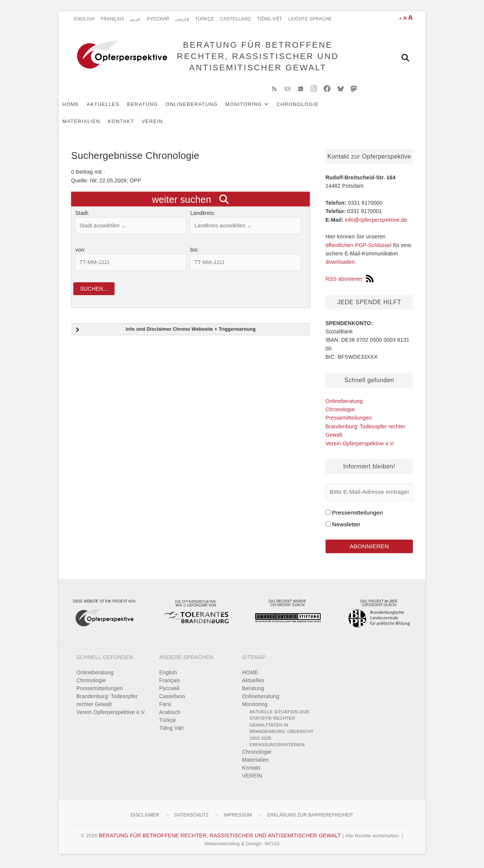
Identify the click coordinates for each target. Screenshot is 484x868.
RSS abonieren (350, 282)
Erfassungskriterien (277, 748)
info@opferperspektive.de (376, 222)
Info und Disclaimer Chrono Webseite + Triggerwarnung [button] (165, 333)
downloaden (340, 264)
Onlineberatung (204, 107)
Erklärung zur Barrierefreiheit (310, 818)
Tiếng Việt (270, 19)
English (84, 19)
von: (80, 252)
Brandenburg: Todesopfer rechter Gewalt (107, 703)
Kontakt (88, 124)
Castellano (235, 19)
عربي (135, 19)
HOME (83, 107)
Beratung (155, 107)
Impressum (238, 818)
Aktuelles (116, 107)
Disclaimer (145, 818)
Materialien (358, 107)
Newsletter (346, 527)
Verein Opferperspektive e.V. (360, 446)
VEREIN (119, 124)
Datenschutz (192, 818)
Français (112, 19)
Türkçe (205, 19)
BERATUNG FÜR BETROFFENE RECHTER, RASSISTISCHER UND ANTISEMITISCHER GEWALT (257, 57)
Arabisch (170, 715)
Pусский (158, 19)
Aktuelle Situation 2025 (279, 715)
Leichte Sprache (310, 19)
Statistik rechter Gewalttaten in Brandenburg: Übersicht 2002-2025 (282, 731)
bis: (195, 252)
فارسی (182, 19)
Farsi (165, 707)
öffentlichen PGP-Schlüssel (359, 248)
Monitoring (256, 107)
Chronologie (310, 107)
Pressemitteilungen (349, 420)
